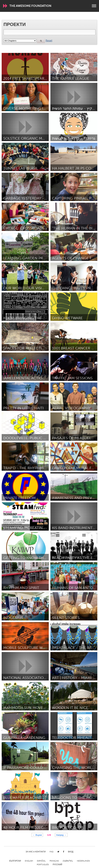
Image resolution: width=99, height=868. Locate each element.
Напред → (61, 835)
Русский (57, 865)
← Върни (37, 835)
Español (41, 861)
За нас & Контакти (36, 852)
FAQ (51, 852)
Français (54, 861)
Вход (71, 852)
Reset (49, 41)
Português (43, 865)
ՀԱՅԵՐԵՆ (68, 861)
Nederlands (83, 861)
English (29, 861)
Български (15, 861)
